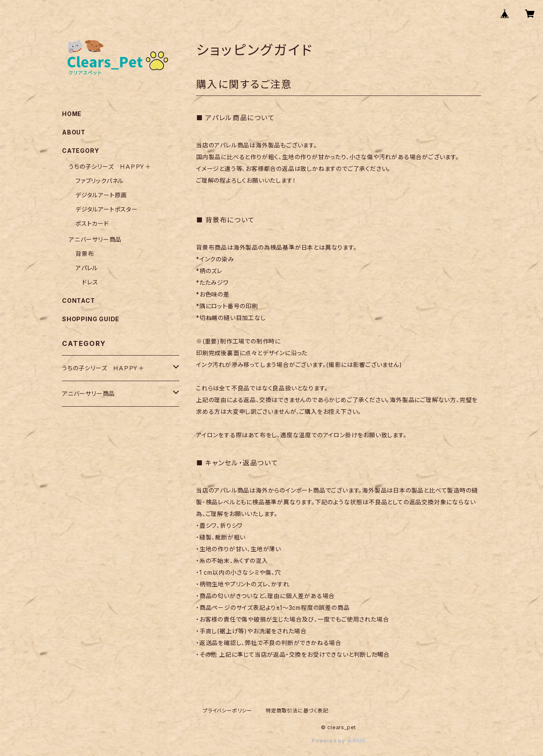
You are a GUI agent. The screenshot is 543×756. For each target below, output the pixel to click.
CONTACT (79, 301)
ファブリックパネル (100, 181)
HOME (72, 114)
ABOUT (74, 132)
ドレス (90, 282)
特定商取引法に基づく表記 (297, 711)
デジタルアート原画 (101, 195)
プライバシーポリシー (228, 711)
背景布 (85, 254)
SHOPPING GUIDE (91, 319)
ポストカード (92, 223)
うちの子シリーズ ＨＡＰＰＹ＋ (110, 166)
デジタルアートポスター (107, 209)
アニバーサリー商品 (95, 239)
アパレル (87, 268)
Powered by (339, 741)
